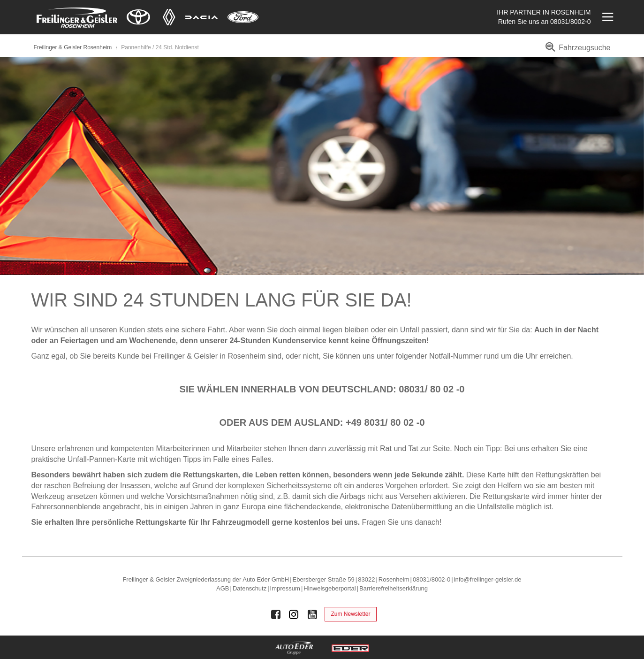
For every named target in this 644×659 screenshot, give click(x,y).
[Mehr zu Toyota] (138, 17)
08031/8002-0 (570, 22)
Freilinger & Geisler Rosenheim (73, 47)
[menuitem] (576, 51)
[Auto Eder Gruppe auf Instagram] (294, 614)
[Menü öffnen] (607, 17)
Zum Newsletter (350, 614)
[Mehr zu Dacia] (202, 17)
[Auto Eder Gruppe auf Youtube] (312, 614)
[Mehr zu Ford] (243, 17)
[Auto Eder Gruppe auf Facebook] (276, 614)
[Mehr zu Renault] (169, 17)
